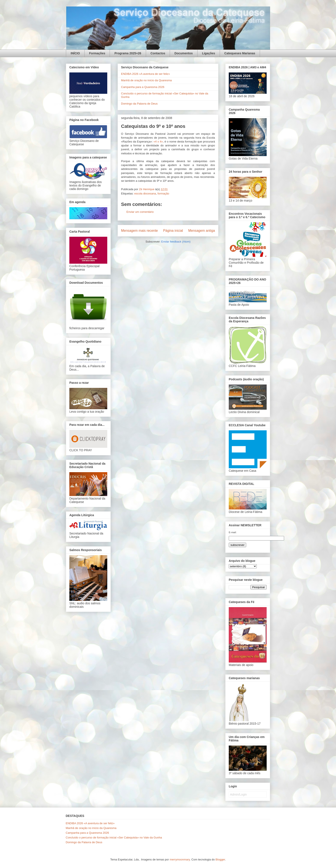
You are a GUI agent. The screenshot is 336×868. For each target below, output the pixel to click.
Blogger (220, 859)
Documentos (184, 53)
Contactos (158, 53)
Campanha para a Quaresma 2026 (143, 87)
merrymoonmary (180, 859)
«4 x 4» (158, 142)
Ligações (209, 53)
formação (163, 193)
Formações (97, 53)
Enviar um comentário (140, 212)
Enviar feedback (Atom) (176, 242)
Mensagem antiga (202, 231)
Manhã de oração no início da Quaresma (146, 80)
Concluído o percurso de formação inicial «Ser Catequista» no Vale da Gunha (114, 837)
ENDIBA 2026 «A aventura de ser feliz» (145, 74)
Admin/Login (238, 794)
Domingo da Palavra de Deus (139, 104)
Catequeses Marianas (240, 53)
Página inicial (173, 231)
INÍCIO (75, 53)
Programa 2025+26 (128, 53)
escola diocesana (145, 193)
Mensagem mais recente (139, 231)
